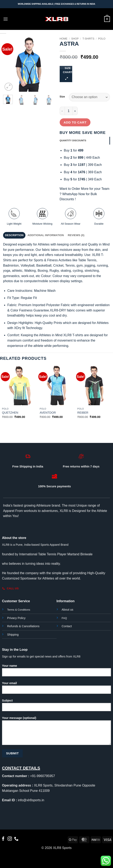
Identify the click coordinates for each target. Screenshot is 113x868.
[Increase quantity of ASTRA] (75, 111)
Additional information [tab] (46, 235)
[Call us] (16, 839)
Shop (75, 39)
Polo (102, 39)
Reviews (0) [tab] (76, 235)
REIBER (83, 413)
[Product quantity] (69, 111)
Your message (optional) (56, 732)
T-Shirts (88, 39)
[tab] (85, 141)
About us (68, 610)
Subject (56, 707)
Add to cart (75, 122)
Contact (67, 626)
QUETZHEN (10, 413)
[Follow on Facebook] (3, 839)
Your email (56, 689)
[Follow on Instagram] (10, 839)
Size (62, 97)
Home (64, 39)
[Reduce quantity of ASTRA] (62, 111)
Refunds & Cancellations (23, 626)
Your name (56, 672)
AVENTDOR (48, 413)
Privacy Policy (16, 618)
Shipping (13, 635)
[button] (6, 19)
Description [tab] (14, 235)
